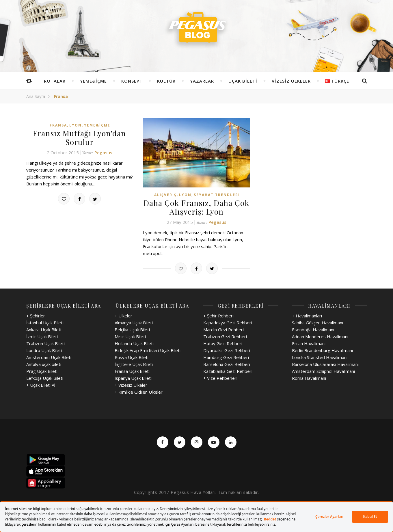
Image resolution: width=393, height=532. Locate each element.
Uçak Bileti (243, 81)
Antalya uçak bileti (44, 364)
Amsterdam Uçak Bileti (49, 357)
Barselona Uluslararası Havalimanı (325, 364)
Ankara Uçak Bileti (44, 329)
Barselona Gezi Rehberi (227, 364)
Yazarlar (202, 81)
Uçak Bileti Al (43, 384)
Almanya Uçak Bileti (134, 322)
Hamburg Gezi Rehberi (226, 357)
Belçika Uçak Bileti (132, 329)
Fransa (58, 125)
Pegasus (103, 152)
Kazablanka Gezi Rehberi (228, 371)
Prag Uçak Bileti (42, 371)
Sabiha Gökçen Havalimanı (317, 322)
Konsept (132, 81)
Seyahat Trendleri (217, 195)
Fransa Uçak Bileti (132, 371)
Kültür (166, 81)
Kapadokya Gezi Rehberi (228, 322)
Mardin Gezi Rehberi (223, 329)
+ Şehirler (36, 315)
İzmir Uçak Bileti (42, 336)
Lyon (76, 125)
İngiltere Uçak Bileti (134, 364)
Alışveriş (165, 195)
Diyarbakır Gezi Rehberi (227, 350)
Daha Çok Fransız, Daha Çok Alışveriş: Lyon (196, 207)
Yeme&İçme (93, 81)
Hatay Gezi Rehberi (223, 343)
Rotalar (55, 81)
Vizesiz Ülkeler (291, 81)
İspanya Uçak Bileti (133, 377)
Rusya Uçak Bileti (132, 357)
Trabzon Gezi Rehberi (225, 336)
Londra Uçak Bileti (44, 350)
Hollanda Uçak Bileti (134, 343)
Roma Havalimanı (309, 377)
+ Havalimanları (307, 315)
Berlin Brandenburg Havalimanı (322, 350)
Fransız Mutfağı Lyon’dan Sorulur (80, 137)
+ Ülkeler (123, 315)
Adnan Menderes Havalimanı (320, 336)
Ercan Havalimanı (309, 343)
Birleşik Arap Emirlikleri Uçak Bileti (148, 350)
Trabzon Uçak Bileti (45, 343)
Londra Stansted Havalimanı (320, 357)
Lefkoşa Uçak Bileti (45, 377)
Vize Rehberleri (222, 377)
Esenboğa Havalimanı (313, 329)
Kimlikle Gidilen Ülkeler (140, 391)
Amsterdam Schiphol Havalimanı (323, 371)
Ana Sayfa (36, 96)
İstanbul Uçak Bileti (45, 322)
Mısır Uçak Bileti (130, 336)
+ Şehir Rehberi (218, 315)
